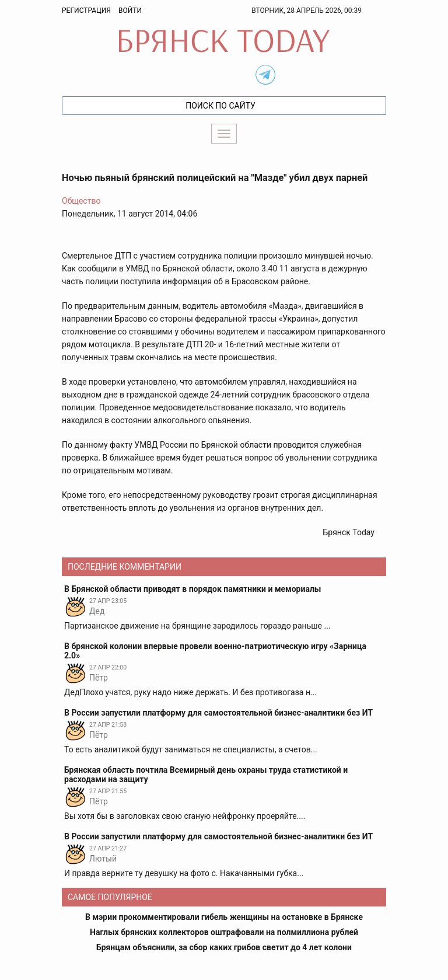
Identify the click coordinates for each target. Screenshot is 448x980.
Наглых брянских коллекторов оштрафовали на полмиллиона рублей (224, 932)
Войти (130, 11)
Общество (81, 201)
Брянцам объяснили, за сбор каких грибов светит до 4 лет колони (224, 947)
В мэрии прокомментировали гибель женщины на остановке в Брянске (224, 917)
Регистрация (86, 11)
